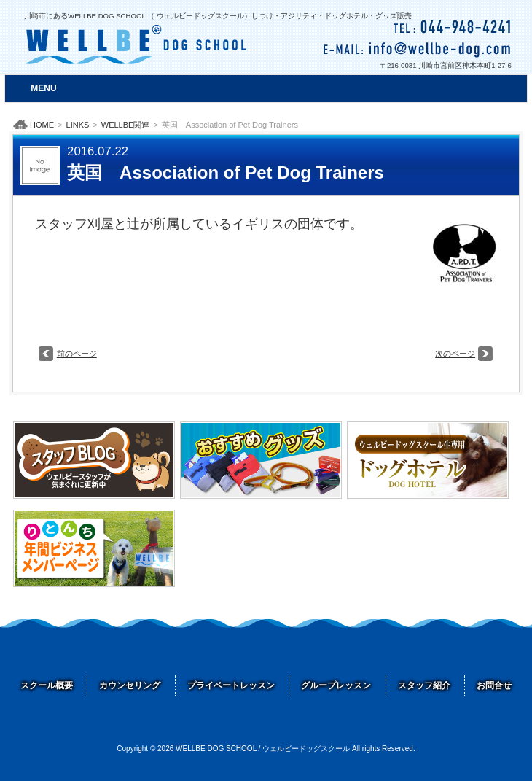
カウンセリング (130, 685)
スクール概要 (47, 685)
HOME (42, 125)
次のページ (455, 354)
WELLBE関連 (126, 125)
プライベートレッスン (231, 685)
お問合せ (494, 685)
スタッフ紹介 (424, 685)
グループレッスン (336, 685)
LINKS (78, 125)
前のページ (77, 354)
